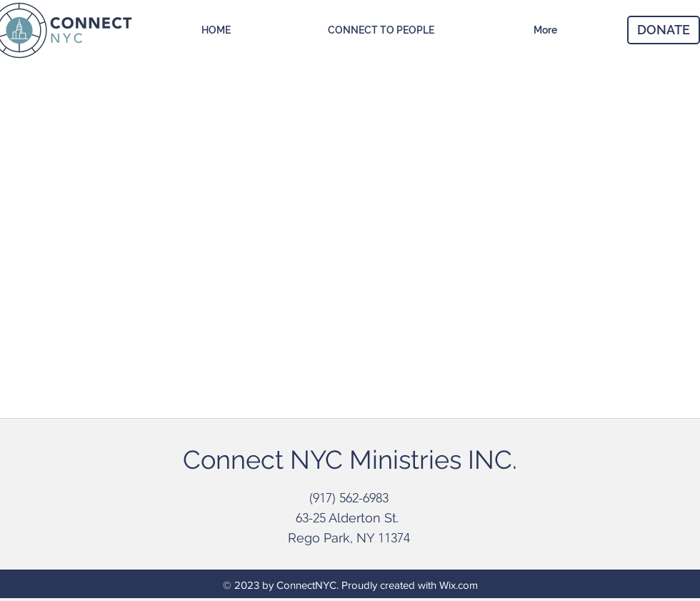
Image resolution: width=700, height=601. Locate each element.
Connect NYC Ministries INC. (350, 460)
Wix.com (459, 585)
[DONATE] (664, 30)
